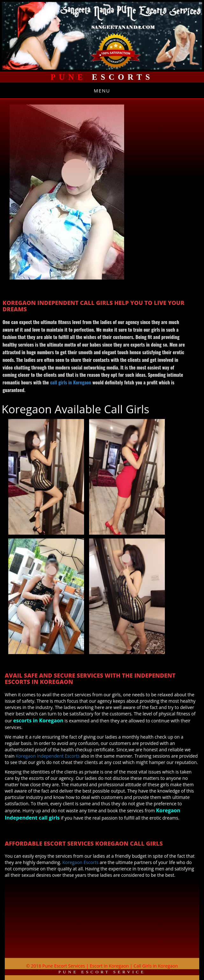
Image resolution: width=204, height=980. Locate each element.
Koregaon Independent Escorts (48, 756)
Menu (102, 91)
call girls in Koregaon (70, 382)
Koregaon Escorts (81, 862)
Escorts (102, 77)
